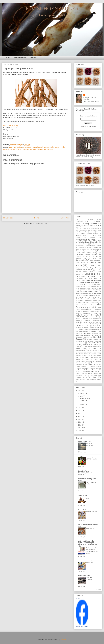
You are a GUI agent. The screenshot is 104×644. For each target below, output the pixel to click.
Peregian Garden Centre (92, 329)
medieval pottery (82, 315)
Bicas (88, 247)
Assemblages (83, 240)
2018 (80, 391)
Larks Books (97, 310)
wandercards (90, 528)
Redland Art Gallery (93, 339)
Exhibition (90, 274)
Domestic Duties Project (84, 270)
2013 (80, 419)
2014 (80, 416)
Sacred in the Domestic (91, 345)
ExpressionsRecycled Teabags (90, 282)
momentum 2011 (93, 317)
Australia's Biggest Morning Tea (88, 242)
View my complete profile (91, 102)
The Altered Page (84, 576)
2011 (80, 425)
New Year (96, 322)
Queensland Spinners (82, 337)
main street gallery (84, 311)
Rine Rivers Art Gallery (11, 126)
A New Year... (90, 563)
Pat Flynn (81, 329)
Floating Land (95, 286)
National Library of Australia (83, 320)
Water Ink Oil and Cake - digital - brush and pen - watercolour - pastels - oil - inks (87, 544)
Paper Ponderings (84, 441)
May (81, 396)
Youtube (98, 379)
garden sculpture (80, 288)
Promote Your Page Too (82, 627)
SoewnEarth (82, 510)
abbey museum (91, 224)
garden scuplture (92, 288)
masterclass (95, 311)
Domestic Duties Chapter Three (89, 268)
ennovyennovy (83, 495)
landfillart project (86, 310)
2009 (80, 431)
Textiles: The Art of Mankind (84, 361)
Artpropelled (84, 232)
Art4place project (90, 230)
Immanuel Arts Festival (94, 299)
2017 (80, 408)
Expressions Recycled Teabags (88, 280)
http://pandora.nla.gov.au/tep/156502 (91, 295)
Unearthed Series (88, 372)
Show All (99, 589)
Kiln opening (81, 305)
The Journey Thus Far (85, 473)
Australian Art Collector (82, 244)
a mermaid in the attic (86, 561)
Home (8, 58)
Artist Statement (20, 58)
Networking (86, 322)
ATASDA (98, 240)
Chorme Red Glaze (82, 256)
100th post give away (82, 220)
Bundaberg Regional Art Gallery (85, 251)
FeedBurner (93, 126)
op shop (87, 326)
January (83, 404)
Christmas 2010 (81, 258)
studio (95, 348)
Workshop (92, 377)
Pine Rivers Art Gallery (59, 147)
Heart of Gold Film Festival (83, 293)
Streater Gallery (81, 348)
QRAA (96, 333)
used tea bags (49, 149)
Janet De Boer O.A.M (83, 302)
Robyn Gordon (89, 341)
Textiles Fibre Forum (91, 359)
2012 (80, 422)
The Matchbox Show (93, 367)
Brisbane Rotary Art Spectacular (90, 249)
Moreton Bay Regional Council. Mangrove (37, 147)
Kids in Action (95, 302)
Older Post (65, 218)
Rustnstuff (82, 456)
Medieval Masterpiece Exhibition (87, 313)
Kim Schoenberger (88, 306)
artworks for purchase (85, 238)
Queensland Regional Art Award (87, 335)
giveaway (83, 290)
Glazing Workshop (93, 290)
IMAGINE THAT (83, 297)
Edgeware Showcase (88, 272)
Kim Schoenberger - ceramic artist (85, 599)
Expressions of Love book (86, 278)
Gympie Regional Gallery (90, 292)
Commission (81, 260)
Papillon (98, 328)
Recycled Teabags (9, 149)
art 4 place (83, 228)
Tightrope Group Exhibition (85, 400)
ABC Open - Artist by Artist (85, 226)
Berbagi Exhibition (91, 246)
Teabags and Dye (92, 512)
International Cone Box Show (93, 301)
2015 (80, 413)
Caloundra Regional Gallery (86, 254)
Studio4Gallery (81, 350)
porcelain (93, 331)
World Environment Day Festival (85, 379)
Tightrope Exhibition (37, 149)
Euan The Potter (84, 471)
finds (88, 286)
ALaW (98, 226)
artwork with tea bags (15, 147)
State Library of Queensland (91, 347)
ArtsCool (92, 232)
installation (80, 301)
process (78, 333)
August (82, 393)
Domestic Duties (94, 266)
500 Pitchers (93, 220)
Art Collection (93, 228)
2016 (80, 411)
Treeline (80, 370)
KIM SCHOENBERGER (52, 9)
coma (95, 258)
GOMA (78, 292)
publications (87, 333)
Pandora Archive (88, 328)
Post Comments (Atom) (41, 224)
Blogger (63, 640)
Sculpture (19, 149)
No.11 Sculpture (81, 324)
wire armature (89, 375)
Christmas (95, 256)
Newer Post (8, 218)
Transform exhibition (95, 368)
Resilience (79, 341)
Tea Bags (26, 149)
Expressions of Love (86, 276)
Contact (33, 58)
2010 (80, 428)
